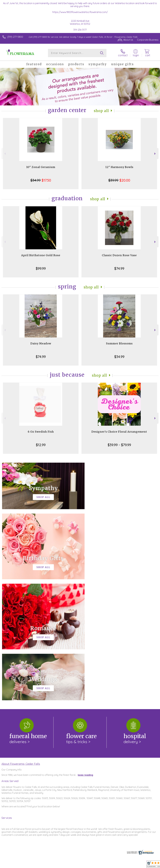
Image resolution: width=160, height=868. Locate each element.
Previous (5, 154)
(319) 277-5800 (15, 37)
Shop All (101, 111)
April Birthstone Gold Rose (41, 255)
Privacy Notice (109, 865)
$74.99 (119, 268)
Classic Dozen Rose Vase (119, 255)
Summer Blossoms (119, 343)
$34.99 (119, 357)
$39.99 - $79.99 (119, 445)
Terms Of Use (91, 865)
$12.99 (41, 445)
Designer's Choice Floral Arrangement (119, 432)
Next (155, 154)
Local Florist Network (130, 865)
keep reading (85, 654)
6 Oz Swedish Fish (41, 432)
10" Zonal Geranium (41, 167)
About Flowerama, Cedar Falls (21, 643)
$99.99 (41, 268)
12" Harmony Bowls (119, 167)
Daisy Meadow (41, 343)
